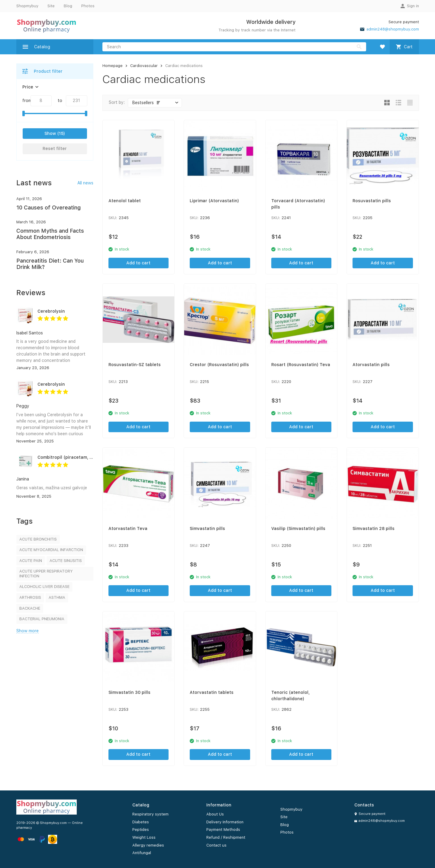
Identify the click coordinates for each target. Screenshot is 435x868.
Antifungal (142, 853)
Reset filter (55, 148)
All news (85, 183)
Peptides (141, 830)
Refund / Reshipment (226, 837)
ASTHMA (57, 597)
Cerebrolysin (51, 311)
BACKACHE (30, 608)
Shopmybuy (27, 6)
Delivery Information (225, 822)
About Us (215, 814)
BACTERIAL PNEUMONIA (42, 619)
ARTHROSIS (30, 597)
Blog (68, 6)
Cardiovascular (144, 66)
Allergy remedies (148, 845)
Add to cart (138, 263)
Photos (88, 6)
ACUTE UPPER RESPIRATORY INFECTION (46, 574)
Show (50, 133)
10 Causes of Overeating (48, 207)
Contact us (216, 845)
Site (51, 6)
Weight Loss (144, 837)
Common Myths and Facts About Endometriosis (50, 234)
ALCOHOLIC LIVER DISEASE (44, 587)
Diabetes (141, 822)
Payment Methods (223, 830)
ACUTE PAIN (31, 561)
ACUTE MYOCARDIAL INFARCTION (51, 550)
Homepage (113, 66)
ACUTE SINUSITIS (66, 561)
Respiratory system (150, 814)
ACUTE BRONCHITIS (38, 539)
